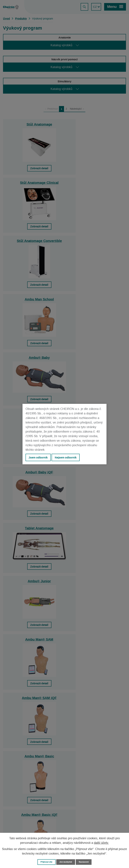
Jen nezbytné (66, 862)
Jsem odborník (38, 457)
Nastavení (85, 862)
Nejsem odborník (66, 457)
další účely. (101, 843)
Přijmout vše (46, 862)
